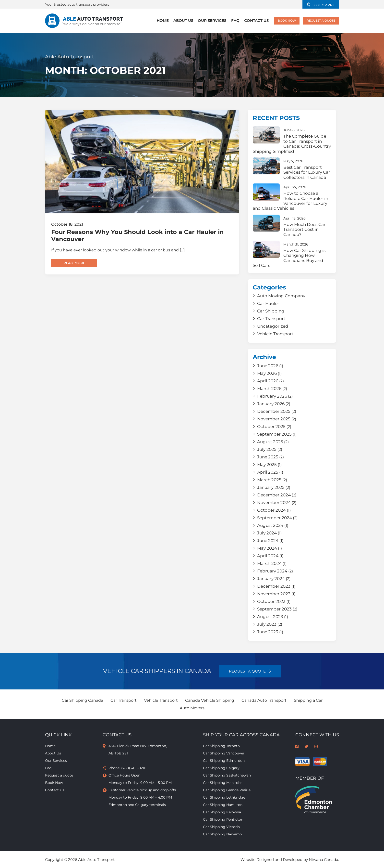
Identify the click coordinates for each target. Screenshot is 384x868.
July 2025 (267, 449)
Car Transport (271, 319)
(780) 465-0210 (134, 768)
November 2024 (274, 503)
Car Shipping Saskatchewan (227, 775)
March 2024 (269, 563)
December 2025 (274, 411)
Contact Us (249, 21)
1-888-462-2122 (321, 5)
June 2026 (268, 366)
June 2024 (268, 541)
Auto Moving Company (281, 296)
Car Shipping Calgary (221, 768)
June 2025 (268, 457)
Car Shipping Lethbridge (224, 797)
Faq (230, 21)
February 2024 (272, 571)
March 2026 (269, 389)
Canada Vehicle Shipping (210, 700)
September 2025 (274, 434)
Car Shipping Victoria (221, 827)
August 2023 (270, 617)
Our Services (210, 21)
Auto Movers (192, 708)
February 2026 (272, 396)
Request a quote (318, 21)
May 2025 (267, 465)
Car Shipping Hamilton (223, 805)
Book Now (280, 21)
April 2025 (268, 472)
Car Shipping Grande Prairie (227, 790)
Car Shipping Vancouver (224, 753)
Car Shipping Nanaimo (222, 834)
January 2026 (271, 404)
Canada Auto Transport (264, 700)
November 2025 (274, 419)
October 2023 (271, 601)
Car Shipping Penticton (223, 819)
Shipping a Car (308, 700)
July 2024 (267, 533)
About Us (183, 21)
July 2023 (267, 624)
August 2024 (270, 525)
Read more (74, 263)
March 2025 (269, 480)
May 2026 (267, 373)
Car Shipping (271, 311)
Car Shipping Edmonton (224, 761)
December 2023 (274, 586)
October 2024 (271, 510)
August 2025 (270, 442)
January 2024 (271, 579)
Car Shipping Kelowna (222, 812)
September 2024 (275, 518)
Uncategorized (273, 326)
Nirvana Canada (324, 860)
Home (165, 21)
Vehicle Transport (275, 334)
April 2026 (268, 381)
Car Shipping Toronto (221, 746)
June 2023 (268, 632)
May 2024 (267, 548)
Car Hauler (268, 303)
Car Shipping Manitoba (223, 783)
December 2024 (274, 495)
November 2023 (274, 594)
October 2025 (271, 427)
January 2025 (271, 487)
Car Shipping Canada (82, 700)
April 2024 (268, 556)
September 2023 (274, 609)
